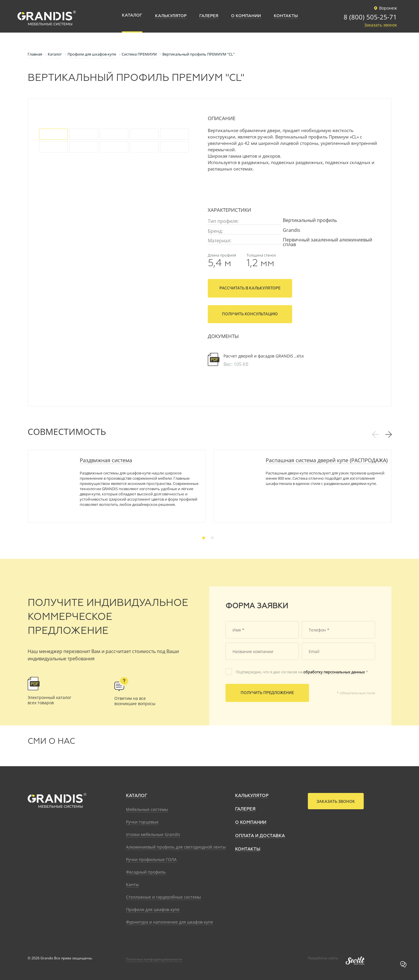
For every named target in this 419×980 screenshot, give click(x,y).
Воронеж (385, 8)
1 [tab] (204, 538)
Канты (132, 884)
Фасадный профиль (146, 872)
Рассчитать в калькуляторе (250, 288)
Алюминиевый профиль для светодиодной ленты (176, 847)
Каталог (137, 796)
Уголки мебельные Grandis (153, 834)
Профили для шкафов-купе (153, 909)
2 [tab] (212, 538)
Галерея (245, 809)
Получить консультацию (250, 314)
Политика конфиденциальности (154, 959)
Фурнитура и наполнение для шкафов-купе (169, 922)
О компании (251, 822)
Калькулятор (252, 796)
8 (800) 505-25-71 (370, 17)
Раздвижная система (106, 460)
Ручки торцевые (142, 822)
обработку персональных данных (334, 672)
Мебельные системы (147, 809)
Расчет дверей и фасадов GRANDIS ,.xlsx (264, 356)
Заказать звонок (381, 25)
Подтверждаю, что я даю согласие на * (302, 672)
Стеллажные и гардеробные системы (164, 897)
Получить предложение (267, 693)
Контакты (248, 849)
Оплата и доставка (260, 836)
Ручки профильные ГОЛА (151, 859)
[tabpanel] (117, 486)
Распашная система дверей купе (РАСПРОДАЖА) (327, 460)
